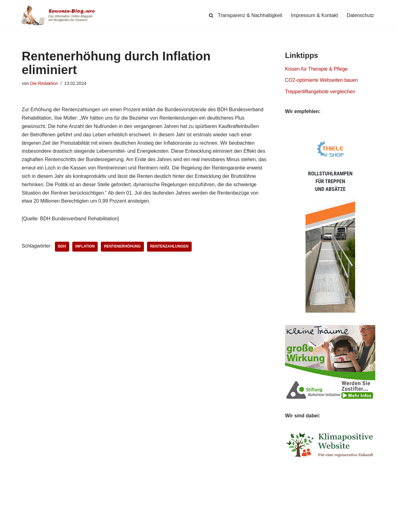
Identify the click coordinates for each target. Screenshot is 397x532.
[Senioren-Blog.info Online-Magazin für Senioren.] (60, 15)
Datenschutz (360, 15)
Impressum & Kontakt (314, 15)
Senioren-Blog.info (36, 526)
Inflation (85, 248)
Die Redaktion (44, 83)
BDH (62, 248)
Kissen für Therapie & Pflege (317, 69)
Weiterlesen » (40, 486)
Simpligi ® (87, 526)
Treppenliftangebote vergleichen (320, 92)
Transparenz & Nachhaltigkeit (249, 15)
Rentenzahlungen (170, 248)
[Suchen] (210, 15)
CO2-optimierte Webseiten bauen (322, 81)
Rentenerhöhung (123, 248)
